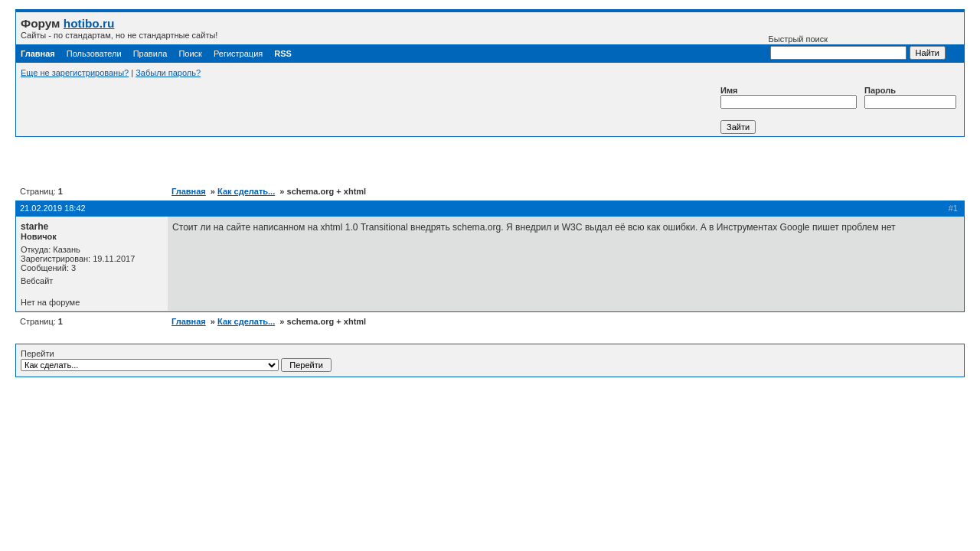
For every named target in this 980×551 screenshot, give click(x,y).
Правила (150, 54)
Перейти (176, 360)
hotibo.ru (89, 23)
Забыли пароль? (168, 73)
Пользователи (94, 54)
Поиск (190, 54)
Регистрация (238, 54)
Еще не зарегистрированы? (75, 73)
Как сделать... (246, 191)
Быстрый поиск (838, 47)
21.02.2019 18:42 (53, 208)
